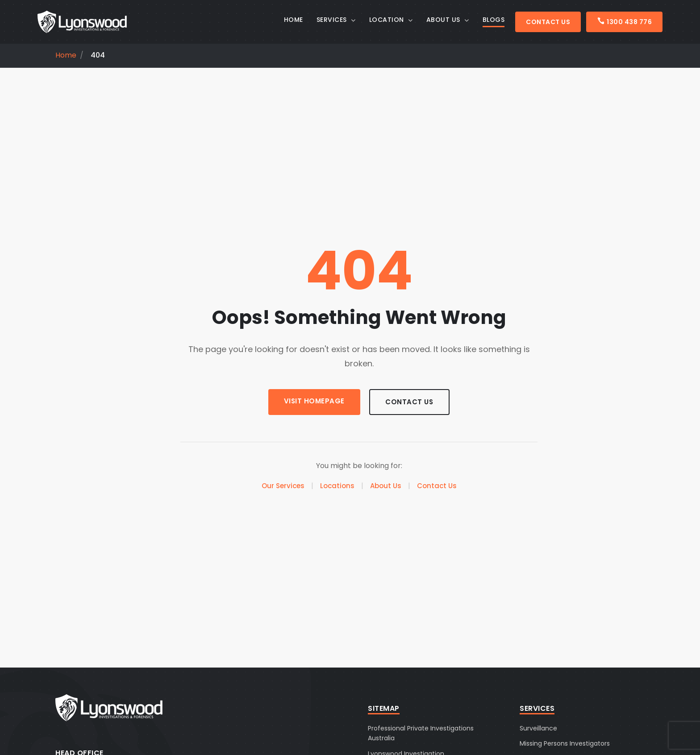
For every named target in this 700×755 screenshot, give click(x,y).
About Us (386, 487)
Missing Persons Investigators (565, 743)
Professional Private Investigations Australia (421, 733)
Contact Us (548, 22)
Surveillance (538, 728)
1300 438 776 (624, 22)
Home (66, 55)
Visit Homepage (311, 401)
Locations (337, 487)
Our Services (283, 487)
